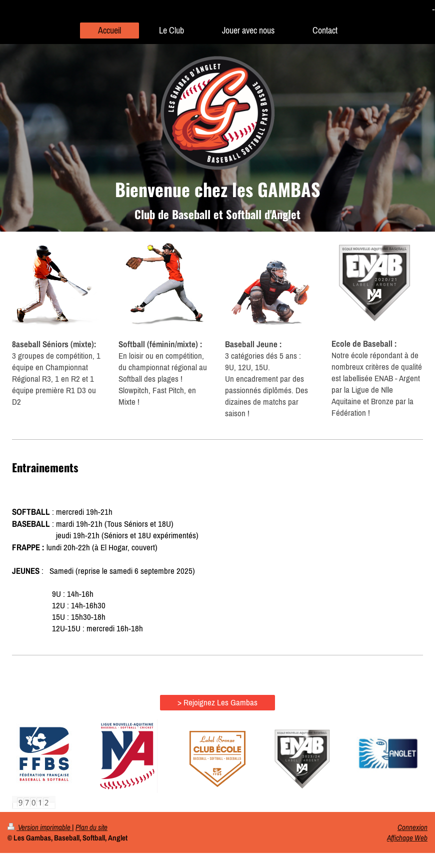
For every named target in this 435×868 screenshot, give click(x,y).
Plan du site (91, 827)
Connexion (412, 827)
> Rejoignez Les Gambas (217, 702)
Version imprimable (40, 827)
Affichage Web (407, 838)
